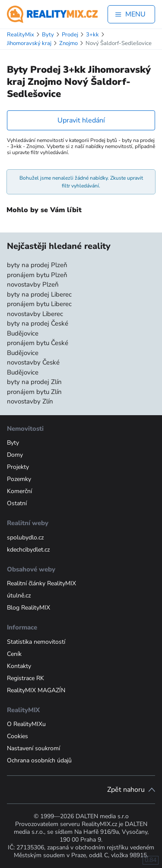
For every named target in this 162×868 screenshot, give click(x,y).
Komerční (19, 491)
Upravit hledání (81, 120)
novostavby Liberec (35, 314)
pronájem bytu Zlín (34, 392)
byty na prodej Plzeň (37, 265)
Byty (13, 443)
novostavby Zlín (30, 401)
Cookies (17, 736)
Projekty (18, 467)
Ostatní (17, 503)
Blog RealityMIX (29, 608)
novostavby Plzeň (33, 284)
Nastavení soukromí (33, 748)
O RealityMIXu (26, 724)
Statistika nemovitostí (36, 642)
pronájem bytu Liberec (39, 304)
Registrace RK (25, 678)
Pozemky (19, 479)
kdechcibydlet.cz (28, 550)
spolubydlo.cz (25, 537)
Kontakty (19, 666)
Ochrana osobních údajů (39, 760)
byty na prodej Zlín (34, 382)
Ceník (14, 654)
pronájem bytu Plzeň (37, 275)
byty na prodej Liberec (39, 294)
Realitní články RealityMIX (41, 583)
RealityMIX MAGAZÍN (36, 690)
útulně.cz (19, 595)
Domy (15, 455)
